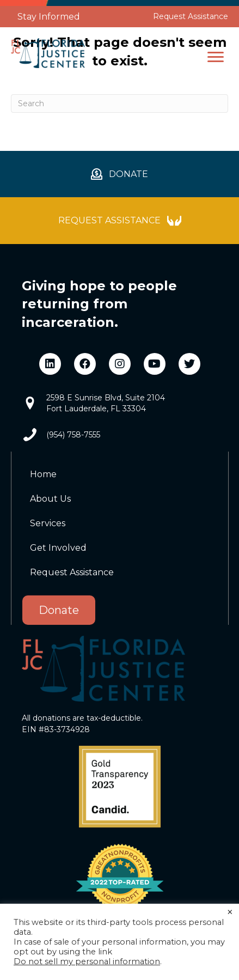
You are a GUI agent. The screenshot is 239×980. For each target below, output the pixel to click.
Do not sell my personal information (87, 961)
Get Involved (58, 548)
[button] (216, 57)
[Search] (119, 104)
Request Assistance (191, 16)
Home (43, 474)
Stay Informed (49, 17)
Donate (59, 610)
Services (48, 523)
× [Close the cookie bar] (230, 912)
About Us (50, 499)
